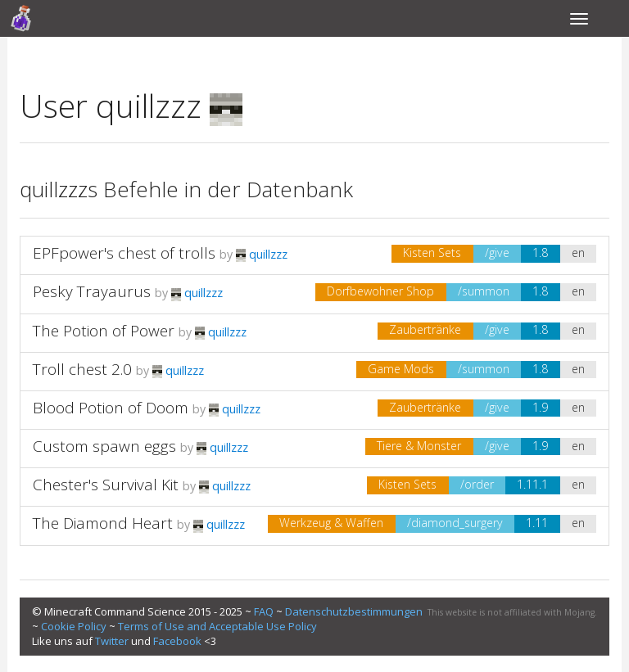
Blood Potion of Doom (111, 408)
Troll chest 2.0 (82, 369)
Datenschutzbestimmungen (354, 611)
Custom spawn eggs (106, 446)
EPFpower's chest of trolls (124, 253)
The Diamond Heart (103, 523)
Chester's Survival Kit (106, 485)
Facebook (177, 641)
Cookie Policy (74, 626)
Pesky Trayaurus (92, 291)
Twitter (112, 641)
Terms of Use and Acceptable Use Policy (217, 626)
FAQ (264, 611)
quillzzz (262, 254)
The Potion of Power (104, 331)
